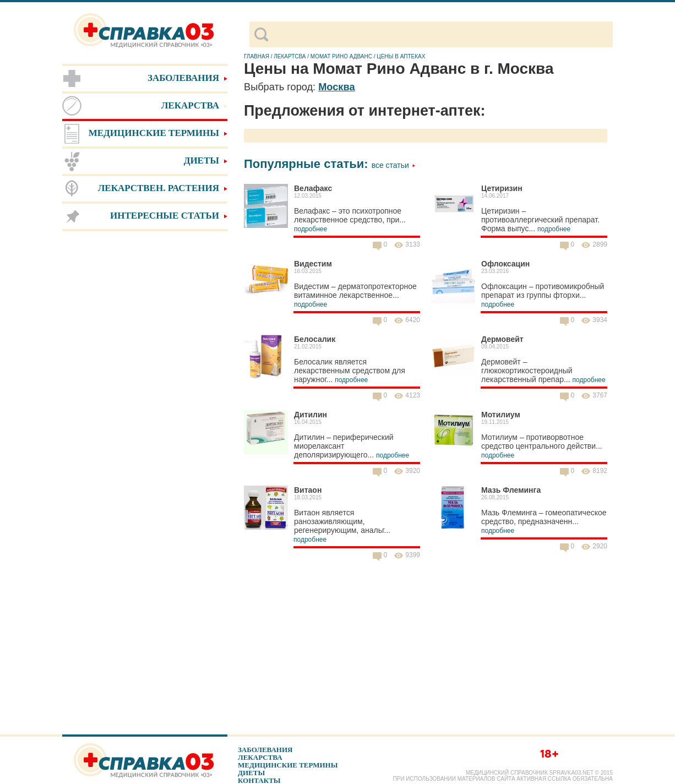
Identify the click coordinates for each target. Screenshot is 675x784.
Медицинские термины (288, 765)
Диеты (251, 773)
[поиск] (440, 35)
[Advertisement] (145, 407)
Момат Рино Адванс (341, 56)
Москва (336, 87)
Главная (257, 56)
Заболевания (265, 750)
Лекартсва (290, 56)
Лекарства (260, 757)
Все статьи (394, 165)
